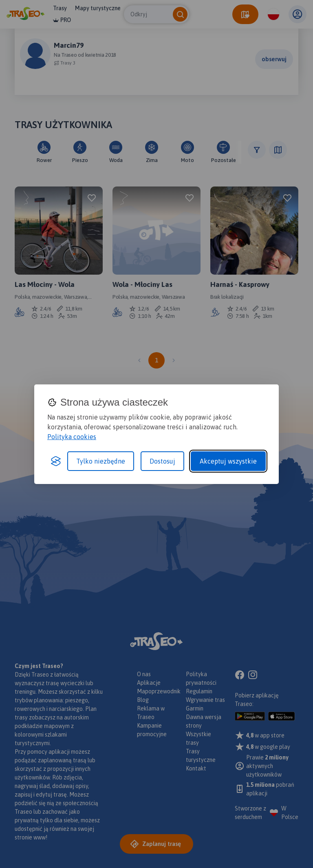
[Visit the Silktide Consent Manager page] (56, 461)
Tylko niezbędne (101, 461)
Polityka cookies (72, 437)
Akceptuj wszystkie (228, 461)
